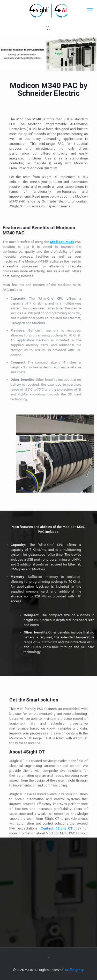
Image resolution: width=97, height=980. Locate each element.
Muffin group (75, 970)
